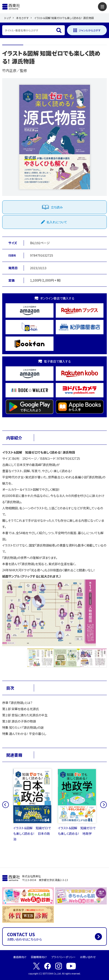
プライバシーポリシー (63, 957)
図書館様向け (39, 957)
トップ (8, 18)
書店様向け (20, 957)
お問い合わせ (88, 957)
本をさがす (22, 18)
